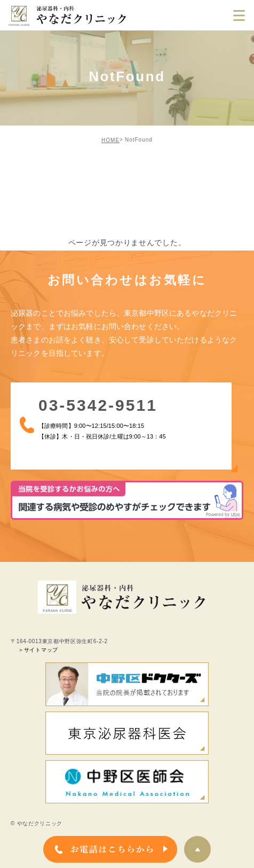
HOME (110, 140)
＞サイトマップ (38, 650)
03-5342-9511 (93, 406)
